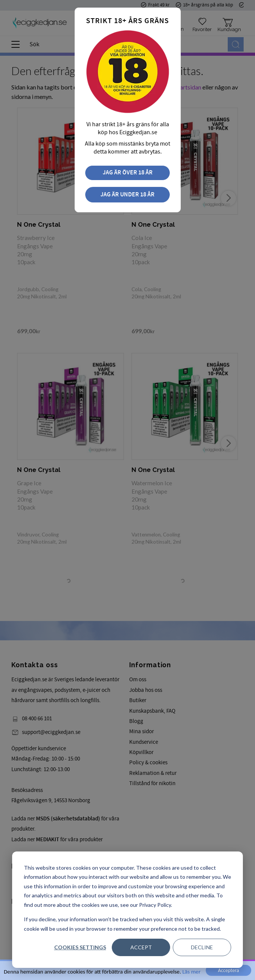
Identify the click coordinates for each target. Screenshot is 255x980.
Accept (141, 947)
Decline (202, 947)
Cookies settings (80, 947)
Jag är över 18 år (128, 173)
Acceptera (228, 970)
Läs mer (191, 972)
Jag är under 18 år (127, 195)
